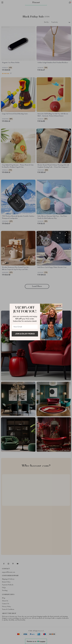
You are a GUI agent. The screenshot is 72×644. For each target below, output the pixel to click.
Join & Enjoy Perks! (25, 334)
